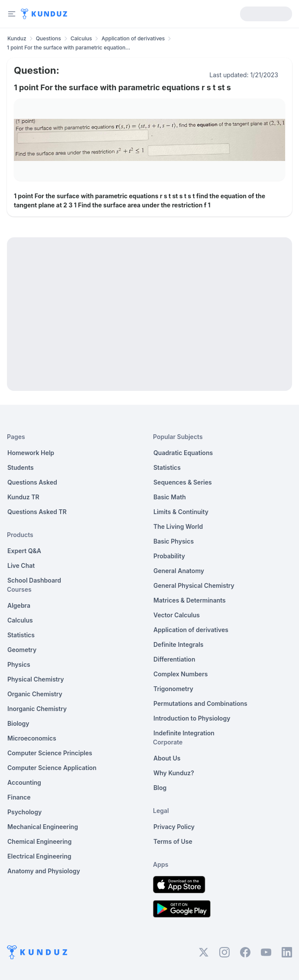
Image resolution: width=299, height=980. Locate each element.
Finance (19, 797)
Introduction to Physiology (192, 718)
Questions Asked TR (37, 512)
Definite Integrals (179, 644)
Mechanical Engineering (43, 827)
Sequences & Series (183, 482)
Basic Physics (174, 541)
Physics (19, 664)
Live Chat (21, 565)
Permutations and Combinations (200, 703)
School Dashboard (34, 580)
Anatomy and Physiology (44, 871)
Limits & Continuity (181, 512)
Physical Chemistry (36, 679)
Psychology (24, 812)
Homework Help (31, 453)
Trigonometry (173, 689)
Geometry (22, 650)
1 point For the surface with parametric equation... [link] (68, 48)
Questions (49, 38)
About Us (167, 758)
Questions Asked (32, 482)
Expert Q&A (24, 551)
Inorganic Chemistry (37, 709)
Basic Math (170, 497)
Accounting (24, 782)
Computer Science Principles (50, 753)
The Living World (178, 526)
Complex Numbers (180, 674)
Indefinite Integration (184, 733)
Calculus (81, 38)
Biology (18, 723)
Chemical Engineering (39, 841)
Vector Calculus (177, 615)
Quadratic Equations (183, 453)
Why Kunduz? (174, 773)
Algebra (19, 605)
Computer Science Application (52, 768)
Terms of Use (173, 841)
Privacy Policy (174, 827)
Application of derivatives (133, 38)
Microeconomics (32, 738)
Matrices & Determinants (190, 600)
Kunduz (17, 38)
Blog (160, 788)
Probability (169, 556)
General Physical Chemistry (194, 585)
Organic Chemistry (35, 694)
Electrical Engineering (39, 856)
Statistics (21, 635)
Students (21, 467)
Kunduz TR (23, 497)
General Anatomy (179, 571)
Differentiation (174, 659)
